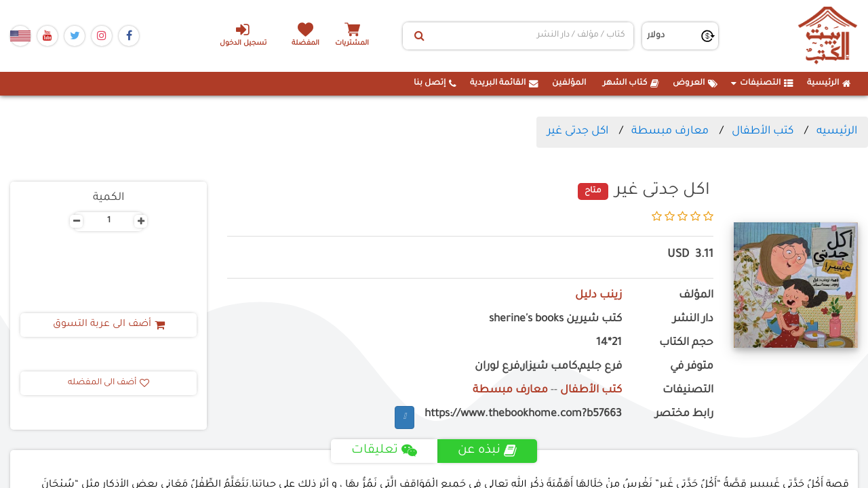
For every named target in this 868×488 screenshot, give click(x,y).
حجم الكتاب (686, 343)
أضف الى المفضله (108, 383)
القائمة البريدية (504, 83)
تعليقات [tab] (384, 451)
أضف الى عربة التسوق (109, 325)
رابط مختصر (684, 414)
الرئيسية (829, 83)
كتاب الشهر (631, 83)
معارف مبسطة (670, 131)
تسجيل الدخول (243, 35)
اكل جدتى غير (578, 131)
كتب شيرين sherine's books (555, 320)
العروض (695, 83)
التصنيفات (762, 83)
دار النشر (693, 320)
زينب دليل (598, 296)
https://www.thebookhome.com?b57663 (523, 414)
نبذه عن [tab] (487, 451)
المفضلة (305, 44)
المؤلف (696, 296)
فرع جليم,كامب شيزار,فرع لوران (548, 367)
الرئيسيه (837, 131)
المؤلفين (569, 83)
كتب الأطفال (763, 131)
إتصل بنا (435, 83)
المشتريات (352, 44)
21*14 (609, 343)
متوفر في (692, 367)
